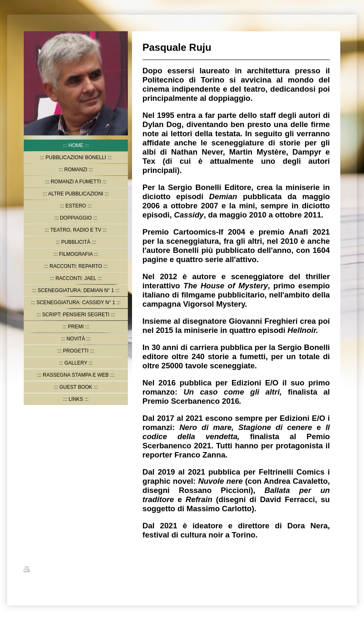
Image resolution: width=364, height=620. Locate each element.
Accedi (333, 569)
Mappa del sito (69, 570)
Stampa (37, 570)
